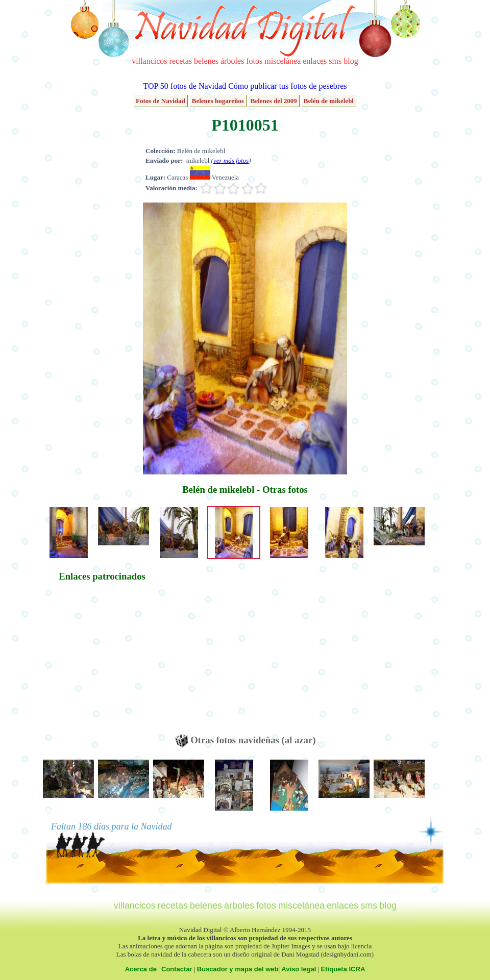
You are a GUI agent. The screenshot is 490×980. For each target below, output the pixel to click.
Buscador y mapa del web (238, 969)
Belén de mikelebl (329, 101)
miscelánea (283, 61)
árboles (232, 61)
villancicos (149, 61)
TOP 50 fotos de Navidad (185, 86)
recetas (181, 61)
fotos (254, 61)
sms (335, 61)
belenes (206, 61)
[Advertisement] (102, 663)
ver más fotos (231, 160)
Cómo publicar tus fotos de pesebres (287, 86)
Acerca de (141, 969)
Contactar (177, 969)
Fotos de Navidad (161, 101)
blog (351, 61)
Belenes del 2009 (274, 101)
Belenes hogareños (218, 101)
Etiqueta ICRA (343, 969)
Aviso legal (299, 969)
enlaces (315, 61)
